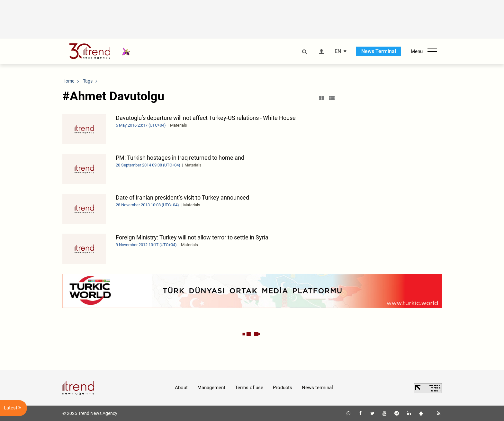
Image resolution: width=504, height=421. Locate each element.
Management (211, 388)
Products (283, 388)
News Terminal (379, 51)
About (181, 388)
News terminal (317, 388)
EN (338, 51)
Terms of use (249, 388)
